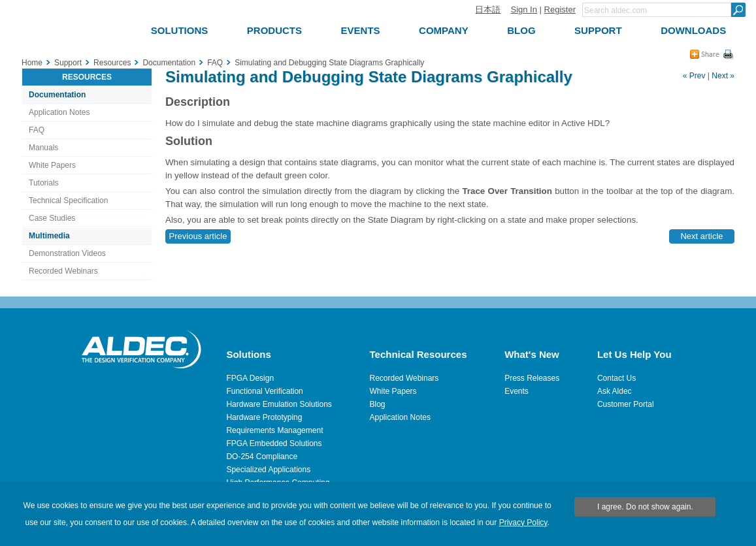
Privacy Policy (523, 522)
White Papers (52, 165)
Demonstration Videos (67, 253)
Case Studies (52, 218)
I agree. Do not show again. (645, 507)
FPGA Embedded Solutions (274, 443)
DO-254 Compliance (262, 457)
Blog (378, 404)
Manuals (43, 148)
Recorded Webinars (63, 271)
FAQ (37, 130)
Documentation (57, 95)
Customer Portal (626, 404)
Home (32, 63)
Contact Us (616, 378)
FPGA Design (250, 378)
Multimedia (49, 236)
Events (517, 391)
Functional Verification (264, 391)
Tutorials (44, 183)
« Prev (694, 76)
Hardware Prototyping (264, 417)
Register (560, 9)
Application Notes (59, 112)
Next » (723, 76)
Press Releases (532, 378)
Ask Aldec (615, 391)
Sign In (523, 9)
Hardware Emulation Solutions (279, 404)
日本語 (488, 9)
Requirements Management (274, 430)
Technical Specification (68, 201)
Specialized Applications (268, 470)
